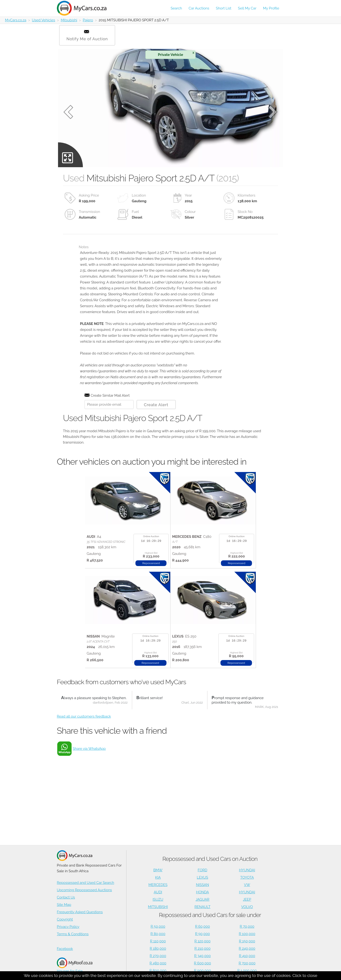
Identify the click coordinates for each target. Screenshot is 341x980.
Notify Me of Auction (87, 36)
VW (247, 885)
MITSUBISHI (158, 907)
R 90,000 (203, 934)
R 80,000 (158, 934)
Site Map (64, 905)
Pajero (88, 20)
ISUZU (158, 899)
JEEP (247, 899)
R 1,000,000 (247, 971)
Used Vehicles (44, 20)
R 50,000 (158, 926)
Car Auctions (199, 8)
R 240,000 (247, 949)
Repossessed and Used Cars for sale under (210, 915)
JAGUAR (202, 899)
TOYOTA (247, 877)
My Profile (271, 8)
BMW (158, 870)
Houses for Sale (75, 965)
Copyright (65, 919)
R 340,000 (202, 956)
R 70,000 (247, 926)
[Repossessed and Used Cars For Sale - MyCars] (84, 8)
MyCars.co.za (16, 20)
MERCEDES (158, 885)
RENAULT (202, 907)
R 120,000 (202, 941)
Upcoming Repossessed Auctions (84, 890)
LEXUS (202, 877)
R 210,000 (202, 949)
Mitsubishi (69, 20)
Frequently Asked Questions (80, 912)
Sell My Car (247, 8)
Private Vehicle (176, 54)
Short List (224, 8)
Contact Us (66, 897)
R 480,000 (158, 963)
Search (176, 8)
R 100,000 (247, 934)
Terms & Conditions (73, 934)
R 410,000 (247, 956)
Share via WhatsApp (89, 749)
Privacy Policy (68, 927)
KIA (158, 877)
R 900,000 (202, 971)
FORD (202, 870)
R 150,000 (247, 941)
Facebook (65, 949)
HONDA (202, 892)
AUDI (158, 892)
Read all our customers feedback (84, 716)
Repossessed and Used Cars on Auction (210, 859)
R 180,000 (158, 949)
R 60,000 (203, 926)
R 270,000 (158, 956)
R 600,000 (202, 963)
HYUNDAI (247, 870)
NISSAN (203, 885)
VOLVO (247, 907)
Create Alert (156, 405)
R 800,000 (158, 971)
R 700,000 (247, 963)
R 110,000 (158, 941)
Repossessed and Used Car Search (85, 883)
